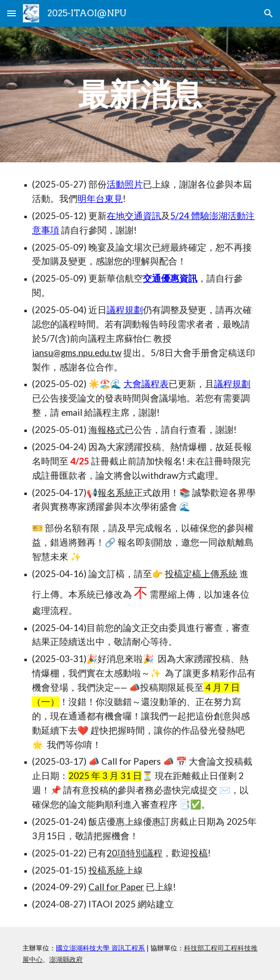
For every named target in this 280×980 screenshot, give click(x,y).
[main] (140, 94)
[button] (11, 13)
